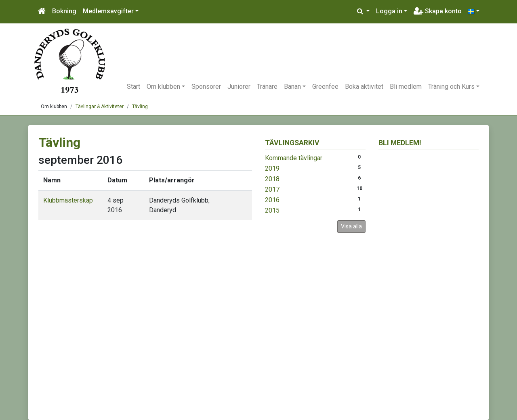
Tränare (267, 87)
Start (133, 87)
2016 (272, 200)
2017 (272, 189)
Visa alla (351, 226)
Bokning (64, 11)
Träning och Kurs (451, 87)
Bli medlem (406, 87)
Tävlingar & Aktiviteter (100, 107)
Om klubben (163, 87)
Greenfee (325, 87)
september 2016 (80, 160)
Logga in (389, 11)
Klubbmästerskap (68, 200)
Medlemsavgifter (108, 11)
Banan (292, 87)
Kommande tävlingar (294, 158)
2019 (272, 168)
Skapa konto (438, 11)
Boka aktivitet (364, 87)
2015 (272, 210)
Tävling (140, 107)
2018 (272, 179)
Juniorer (239, 87)
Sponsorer (206, 87)
